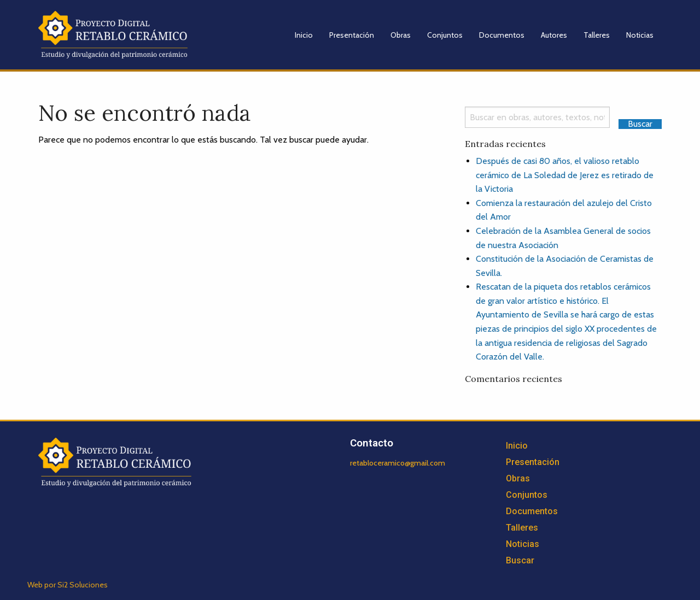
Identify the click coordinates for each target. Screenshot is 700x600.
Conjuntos (445, 35)
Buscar (520, 560)
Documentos (502, 35)
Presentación (352, 35)
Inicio (304, 35)
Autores (554, 35)
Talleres (597, 35)
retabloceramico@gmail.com (398, 463)
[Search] (537, 117)
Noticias (640, 35)
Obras (401, 35)
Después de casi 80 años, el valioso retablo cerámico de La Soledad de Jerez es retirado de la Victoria (565, 175)
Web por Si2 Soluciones (68, 585)
